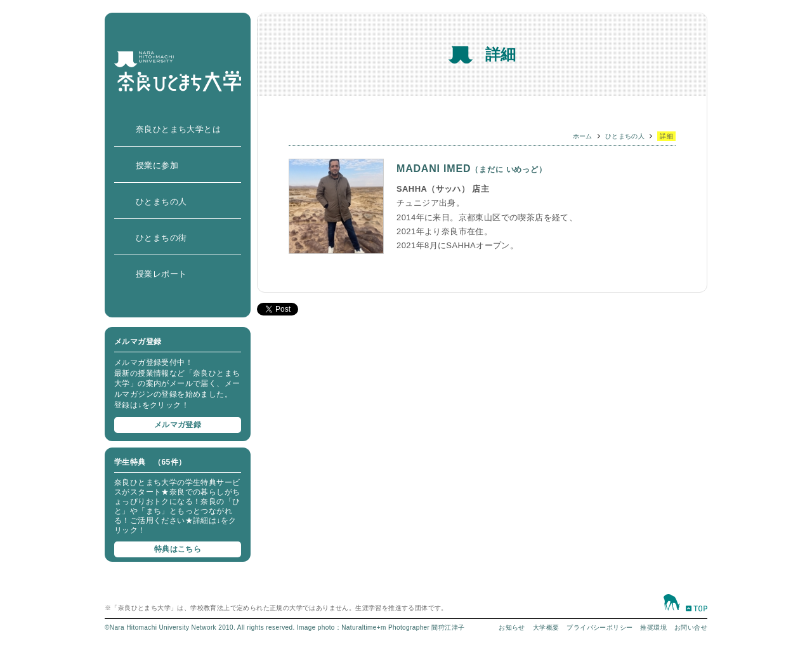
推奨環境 (653, 627)
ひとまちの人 (161, 202)
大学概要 (546, 627)
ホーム (583, 136)
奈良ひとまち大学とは (178, 129)
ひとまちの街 (161, 238)
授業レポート (161, 274)
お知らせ (512, 627)
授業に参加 (157, 165)
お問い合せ (691, 627)
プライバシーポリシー (599, 627)
